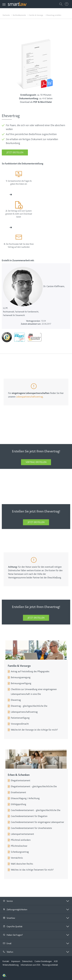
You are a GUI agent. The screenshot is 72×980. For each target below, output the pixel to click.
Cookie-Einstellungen (43, 961)
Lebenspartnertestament (22, 834)
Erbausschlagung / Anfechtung (25, 798)
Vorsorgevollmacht (20, 724)
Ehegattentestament (21, 781)
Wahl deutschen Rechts (22, 864)
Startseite (6, 15)
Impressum (16, 961)
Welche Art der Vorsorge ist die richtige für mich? (34, 730)
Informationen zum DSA (30, 965)
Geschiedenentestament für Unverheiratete (31, 828)
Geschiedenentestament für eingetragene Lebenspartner (37, 822)
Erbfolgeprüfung (18, 804)
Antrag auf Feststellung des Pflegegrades (30, 671)
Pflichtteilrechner (19, 846)
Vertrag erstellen (36, 462)
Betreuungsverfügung (21, 683)
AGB (56, 961)
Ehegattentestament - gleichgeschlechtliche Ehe (34, 786)
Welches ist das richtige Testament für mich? (32, 870)
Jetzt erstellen (15, 152)
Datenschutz (27, 961)
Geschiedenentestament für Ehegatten (29, 816)
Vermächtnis (17, 858)
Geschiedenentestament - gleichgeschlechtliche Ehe (36, 810)
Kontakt (6, 961)
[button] (36, 901)
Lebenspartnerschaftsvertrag (29, 397)
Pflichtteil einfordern (21, 840)
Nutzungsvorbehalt (50, 965)
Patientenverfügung (20, 718)
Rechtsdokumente (19, 15)
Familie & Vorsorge (36, 15)
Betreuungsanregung (21, 677)
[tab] (36, 901)
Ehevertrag (16, 700)
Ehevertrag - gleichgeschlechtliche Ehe (29, 706)
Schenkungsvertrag (20, 852)
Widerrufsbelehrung (11, 965)
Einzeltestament (18, 792)
